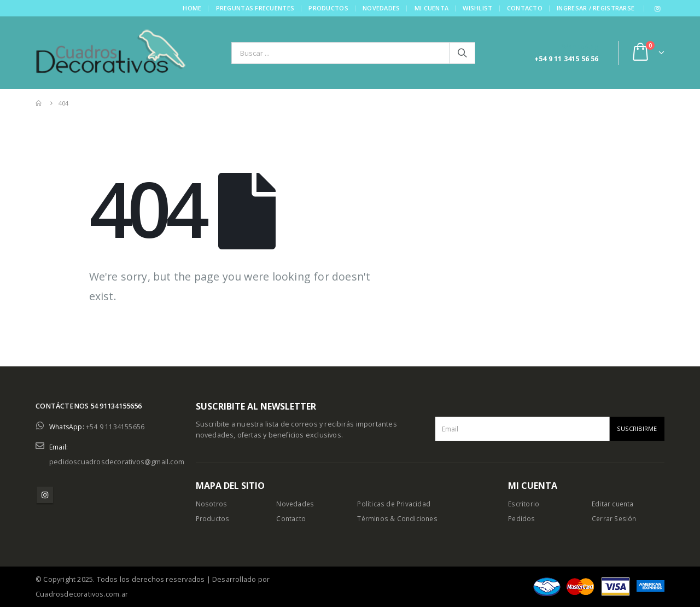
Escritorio (524, 504)
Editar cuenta (614, 504)
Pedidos (522, 519)
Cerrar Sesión (615, 519)
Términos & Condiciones (398, 519)
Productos (328, 8)
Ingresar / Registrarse (595, 8)
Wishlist (477, 8)
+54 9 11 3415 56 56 (567, 59)
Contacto (524, 8)
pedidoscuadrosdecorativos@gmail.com (117, 462)
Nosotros (212, 504)
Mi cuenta (431, 8)
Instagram (45, 495)
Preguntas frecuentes (255, 8)
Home (191, 8)
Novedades (381, 8)
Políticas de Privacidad (395, 504)
